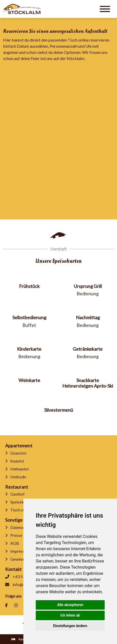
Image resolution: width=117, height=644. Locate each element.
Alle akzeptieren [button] (70, 605)
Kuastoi (15, 461)
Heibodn (16, 477)
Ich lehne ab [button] (70, 615)
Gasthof (15, 494)
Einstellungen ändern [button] (70, 626)
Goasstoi (16, 453)
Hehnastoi (17, 469)
